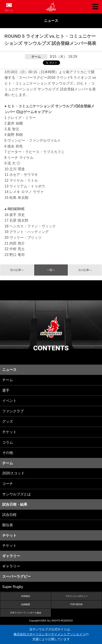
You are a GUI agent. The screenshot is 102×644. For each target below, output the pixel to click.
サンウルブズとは (17, 494)
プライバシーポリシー (77, 596)
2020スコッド (13, 473)
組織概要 (26, 604)
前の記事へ (17, 270)
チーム (8, 380)
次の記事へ (85, 270)
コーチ (8, 484)
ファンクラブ (13, 411)
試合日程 (9, 515)
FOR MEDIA (77, 604)
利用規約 (26, 596)
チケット (9, 10)
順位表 (8, 525)
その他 (8, 453)
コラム (8, 442)
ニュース (51, 21)
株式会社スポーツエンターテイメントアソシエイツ (50, 634)
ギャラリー (11, 566)
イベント (9, 401)
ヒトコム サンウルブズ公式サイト (51, 7)
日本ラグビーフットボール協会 (26, 613)
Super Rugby (13, 587)
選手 (6, 390)
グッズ (8, 421)
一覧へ (51, 270)
